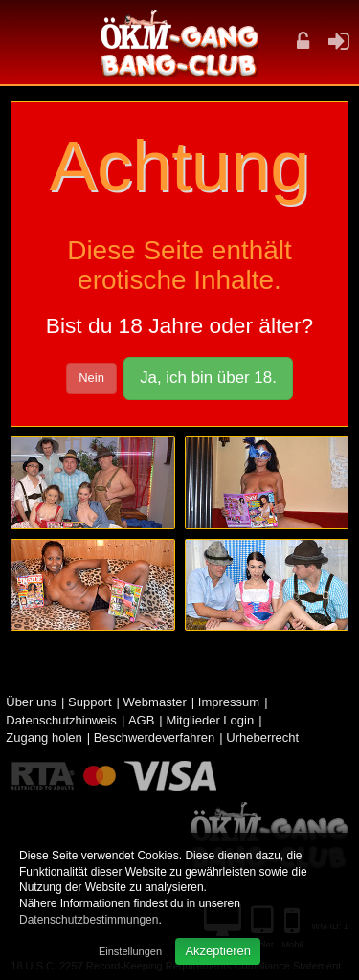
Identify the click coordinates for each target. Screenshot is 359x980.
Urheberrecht (262, 737)
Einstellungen (130, 951)
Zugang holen (44, 737)
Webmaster (155, 702)
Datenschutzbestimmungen (89, 920)
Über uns (31, 702)
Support (90, 702)
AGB (141, 720)
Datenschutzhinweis (61, 720)
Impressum (229, 702)
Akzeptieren (218, 951)
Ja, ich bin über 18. (208, 378)
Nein (91, 378)
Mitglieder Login (210, 720)
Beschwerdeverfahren (154, 737)
